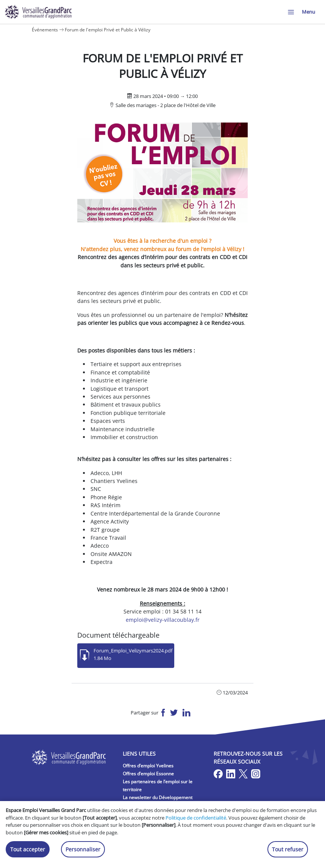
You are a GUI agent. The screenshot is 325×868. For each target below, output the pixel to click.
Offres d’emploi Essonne (148, 774)
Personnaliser (83, 849)
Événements (45, 30)
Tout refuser (288, 849)
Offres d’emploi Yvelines (148, 766)
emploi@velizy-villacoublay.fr (163, 620)
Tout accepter (28, 849)
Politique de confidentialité (196, 818)
